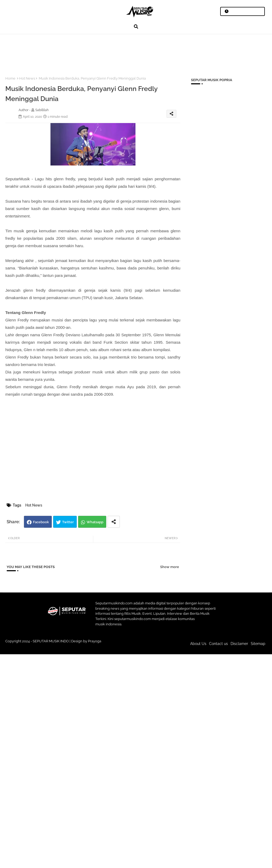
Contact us (218, 644)
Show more (170, 567)
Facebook (41, 522)
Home (10, 78)
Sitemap (258, 644)
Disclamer (239, 644)
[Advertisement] (98, 52)
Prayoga (95, 641)
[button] (136, 27)
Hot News (27, 78)
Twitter (68, 522)
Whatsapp (95, 522)
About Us (198, 644)
